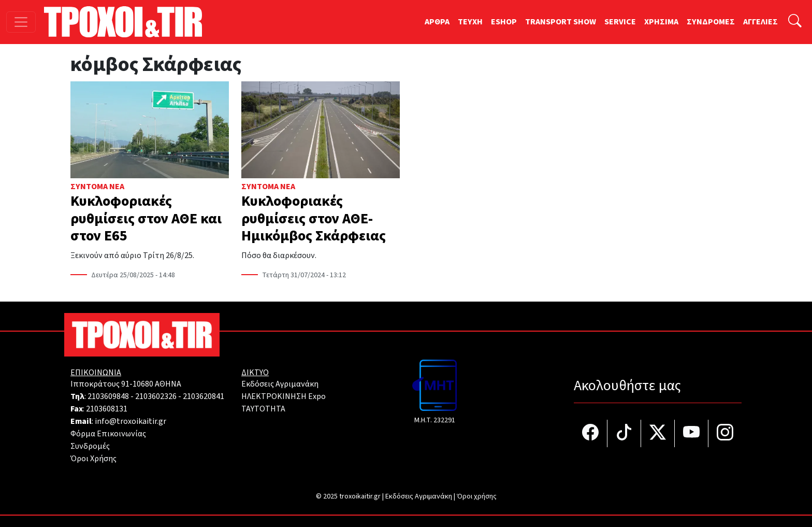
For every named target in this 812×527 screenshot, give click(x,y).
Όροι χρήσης (477, 496)
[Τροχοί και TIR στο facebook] (591, 433)
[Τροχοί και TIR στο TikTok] (624, 433)
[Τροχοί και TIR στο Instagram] (725, 433)
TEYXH (470, 22)
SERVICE (620, 22)
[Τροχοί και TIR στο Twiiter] (658, 433)
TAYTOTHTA (263, 409)
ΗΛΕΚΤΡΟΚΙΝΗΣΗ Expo (284, 396)
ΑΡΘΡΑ (437, 22)
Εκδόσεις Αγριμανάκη (280, 384)
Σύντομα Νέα (97, 187)
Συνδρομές (90, 446)
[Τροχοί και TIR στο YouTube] (692, 433)
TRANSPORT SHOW (561, 22)
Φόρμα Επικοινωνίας (108, 434)
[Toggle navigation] (21, 22)
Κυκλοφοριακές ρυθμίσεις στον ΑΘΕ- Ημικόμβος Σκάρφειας (314, 218)
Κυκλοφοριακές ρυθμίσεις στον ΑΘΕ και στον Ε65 (146, 218)
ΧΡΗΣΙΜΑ (661, 22)
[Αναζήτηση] (795, 22)
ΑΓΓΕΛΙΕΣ (760, 22)
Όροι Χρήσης (93, 459)
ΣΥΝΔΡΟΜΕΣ (711, 22)
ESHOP (504, 22)
